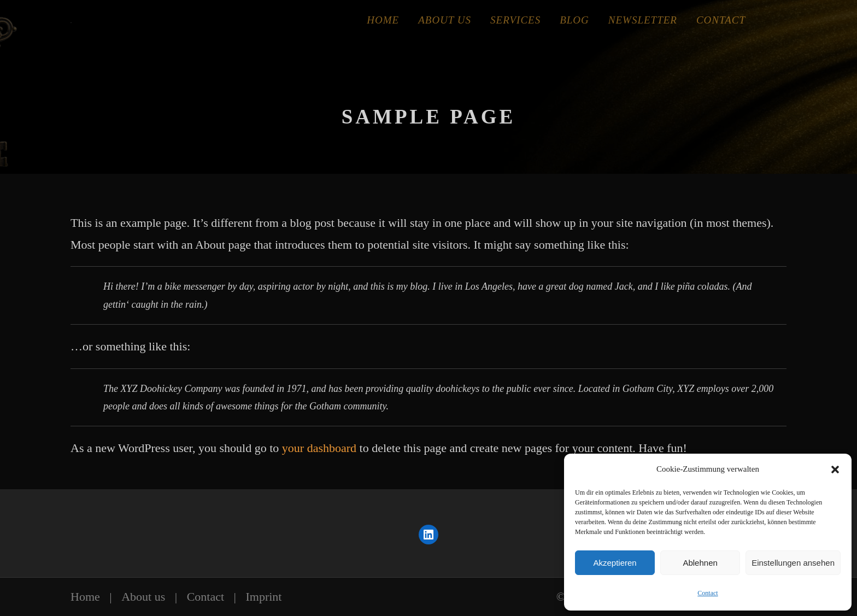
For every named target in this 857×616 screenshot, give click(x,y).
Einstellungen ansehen (793, 563)
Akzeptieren (615, 563)
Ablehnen (700, 563)
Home (383, 20)
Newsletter (643, 20)
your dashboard (319, 448)
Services (515, 20)
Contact (708, 593)
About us (143, 597)
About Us (445, 20)
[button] (835, 470)
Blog (574, 20)
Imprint (263, 597)
